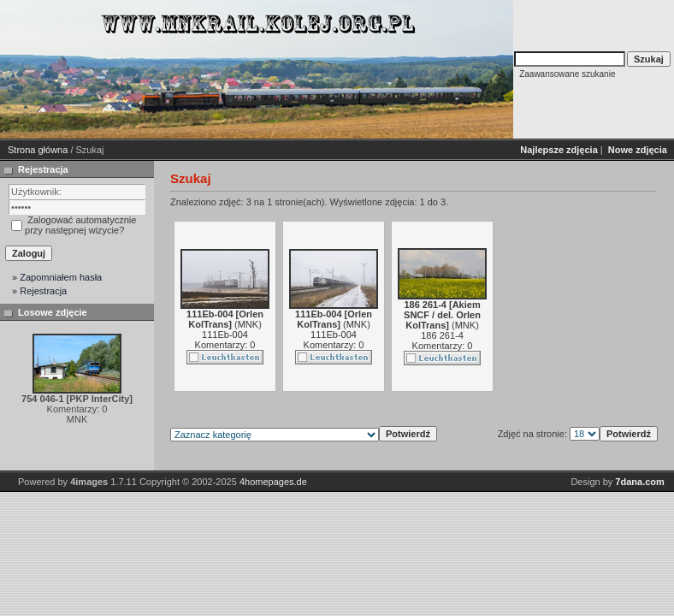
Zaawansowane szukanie (567, 74)
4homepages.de (273, 482)
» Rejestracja (39, 291)
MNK (248, 324)
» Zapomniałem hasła (57, 277)
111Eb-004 (225, 335)
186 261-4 (442, 335)
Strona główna (38, 150)
